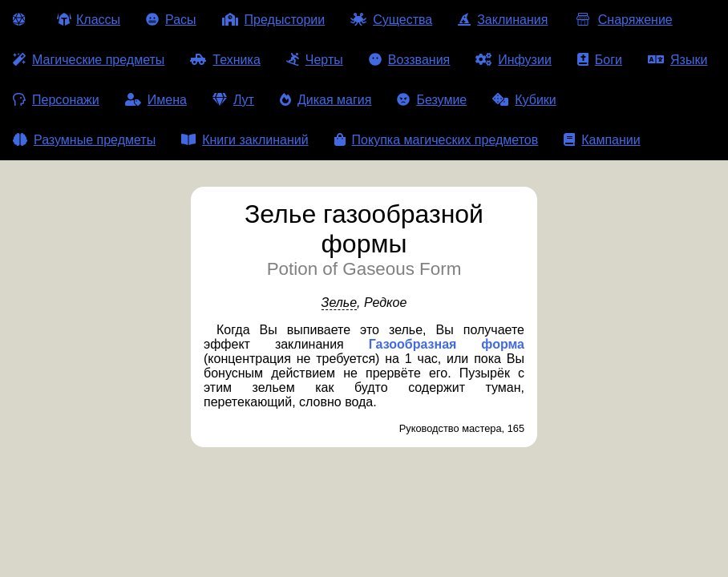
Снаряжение (623, 20)
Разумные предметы (84, 140)
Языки (677, 60)
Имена (156, 100)
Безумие (432, 100)
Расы (171, 20)
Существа (391, 20)
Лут (233, 100)
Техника (225, 60)
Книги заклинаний (245, 140)
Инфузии (514, 60)
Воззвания (410, 60)
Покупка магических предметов (437, 140)
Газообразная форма (447, 344)
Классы (89, 20)
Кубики (524, 100)
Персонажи (56, 100)
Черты (315, 60)
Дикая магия (326, 100)
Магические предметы (89, 60)
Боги (600, 60)
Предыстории (274, 20)
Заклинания (503, 20)
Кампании (602, 140)
